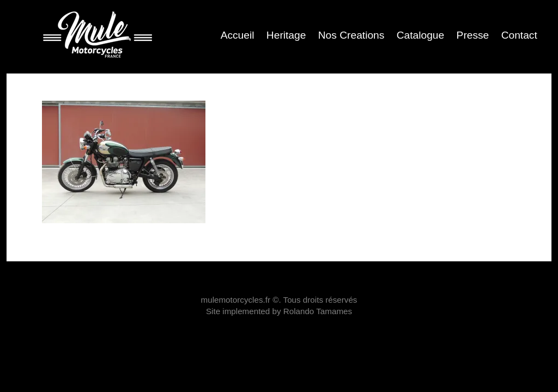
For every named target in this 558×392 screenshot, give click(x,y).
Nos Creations (351, 35)
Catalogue (420, 35)
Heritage (286, 35)
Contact (519, 35)
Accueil (238, 35)
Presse (473, 35)
